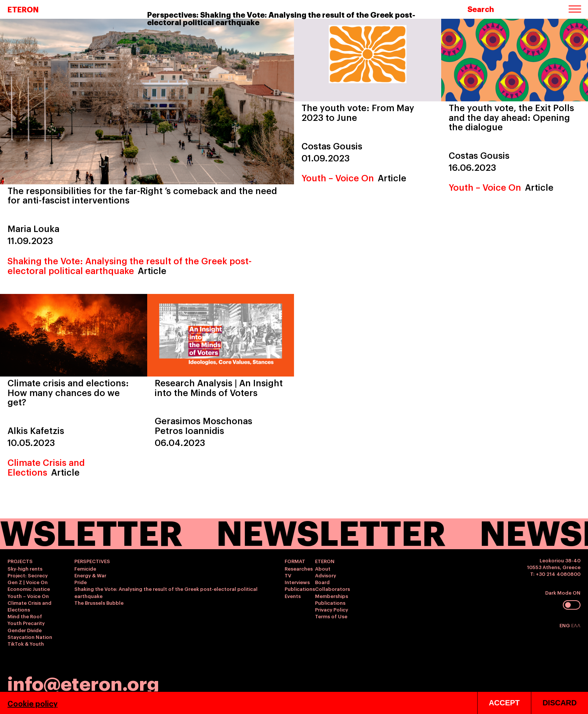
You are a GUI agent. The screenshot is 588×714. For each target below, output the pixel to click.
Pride (81, 582)
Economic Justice (29, 589)
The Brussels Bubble (99, 603)
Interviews (297, 582)
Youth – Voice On (338, 177)
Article (152, 270)
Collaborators (332, 589)
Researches (299, 568)
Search (481, 9)
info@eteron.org (83, 682)
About (323, 568)
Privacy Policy (332, 609)
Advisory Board (326, 578)
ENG (565, 625)
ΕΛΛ (576, 625)
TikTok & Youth (26, 643)
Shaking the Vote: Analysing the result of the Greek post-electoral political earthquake (130, 265)
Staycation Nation (30, 637)
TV (288, 575)
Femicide (85, 568)
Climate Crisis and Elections (46, 467)
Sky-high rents (25, 568)
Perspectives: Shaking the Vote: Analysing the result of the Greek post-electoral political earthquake (281, 18)
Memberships (332, 596)
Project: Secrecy (28, 575)
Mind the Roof (25, 616)
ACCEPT (504, 703)
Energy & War (90, 575)
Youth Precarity (26, 623)
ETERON (23, 9)
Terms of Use (331, 616)
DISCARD (560, 703)
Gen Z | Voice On (28, 582)
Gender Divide (25, 630)
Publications (300, 589)
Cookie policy (32, 703)
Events (293, 596)
